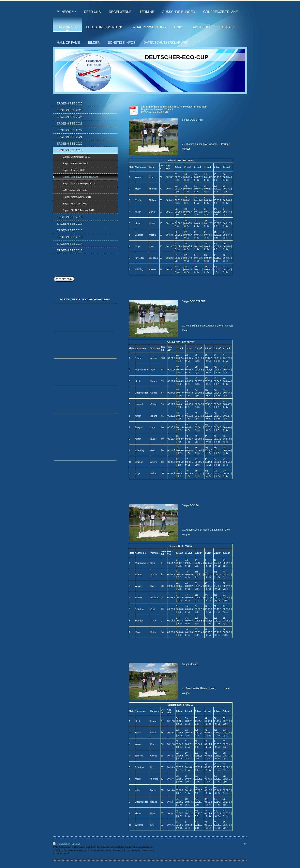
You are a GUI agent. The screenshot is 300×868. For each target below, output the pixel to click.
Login (245, 843)
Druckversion (62, 844)
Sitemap (76, 844)
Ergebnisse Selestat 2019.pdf (157, 110)
